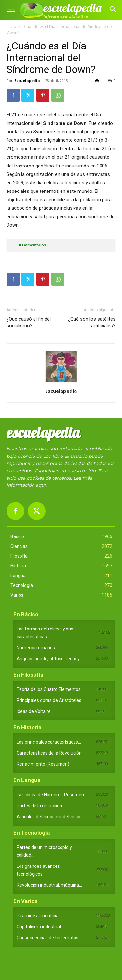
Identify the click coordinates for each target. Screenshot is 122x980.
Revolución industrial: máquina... (49, 885)
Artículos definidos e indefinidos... (51, 817)
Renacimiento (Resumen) (43, 764)
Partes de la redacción (39, 806)
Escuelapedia (27, 80)
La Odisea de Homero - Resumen (50, 795)
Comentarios (32, 245)
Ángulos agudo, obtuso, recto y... (49, 659)
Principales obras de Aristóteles (49, 700)
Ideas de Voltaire (34, 711)
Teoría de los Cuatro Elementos (49, 689)
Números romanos (36, 648)
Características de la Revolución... (51, 753)
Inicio (11, 26)
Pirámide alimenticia (38, 916)
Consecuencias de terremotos (47, 938)
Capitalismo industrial (39, 927)
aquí (41, 485)
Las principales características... (49, 742)
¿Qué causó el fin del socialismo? (29, 322)
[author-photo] (61, 382)
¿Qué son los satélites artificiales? (92, 322)
